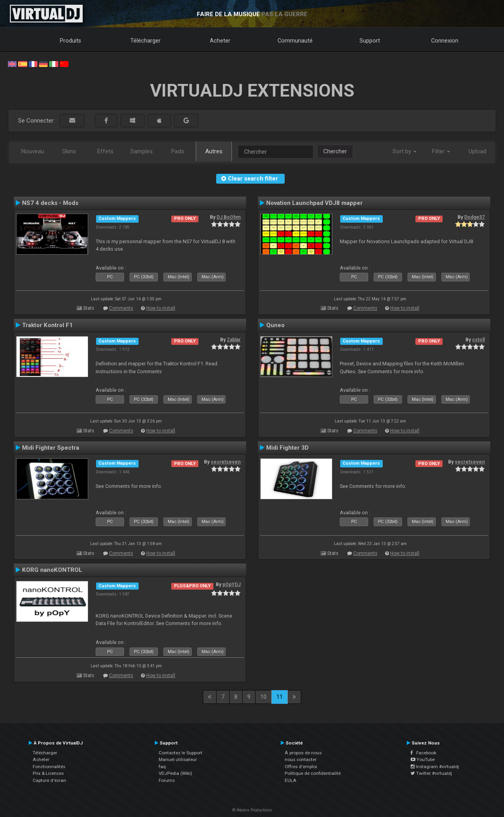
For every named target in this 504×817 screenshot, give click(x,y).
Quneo (275, 325)
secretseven (226, 462)
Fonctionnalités (49, 767)
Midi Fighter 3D (287, 448)
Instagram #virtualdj (435, 767)
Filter (441, 151)
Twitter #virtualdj (431, 773)
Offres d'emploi (301, 767)
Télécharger (145, 41)
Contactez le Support (181, 753)
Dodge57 (474, 217)
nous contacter (301, 759)
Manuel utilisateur (178, 759)
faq (162, 767)
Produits (70, 41)
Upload (477, 151)
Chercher (335, 151)
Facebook (423, 753)
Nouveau (33, 151)
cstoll (478, 340)
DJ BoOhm (229, 217)
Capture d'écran (49, 780)
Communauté (295, 41)
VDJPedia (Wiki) (175, 773)
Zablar (234, 340)
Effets (105, 151)
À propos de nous (303, 753)
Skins (69, 151)
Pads (178, 151)
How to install (161, 308)
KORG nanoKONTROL (52, 570)
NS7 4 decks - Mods (50, 203)
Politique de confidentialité (313, 773)
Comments (121, 308)
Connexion (445, 41)
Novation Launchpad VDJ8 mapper (314, 203)
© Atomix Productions (252, 810)
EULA (291, 780)
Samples (142, 151)
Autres (214, 151)
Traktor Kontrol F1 (47, 325)
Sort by (405, 151)
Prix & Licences (48, 773)
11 (280, 697)
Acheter (220, 41)
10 (263, 697)
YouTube (423, 759)
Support (370, 41)
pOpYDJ (232, 584)
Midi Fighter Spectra (51, 448)
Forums (167, 780)
